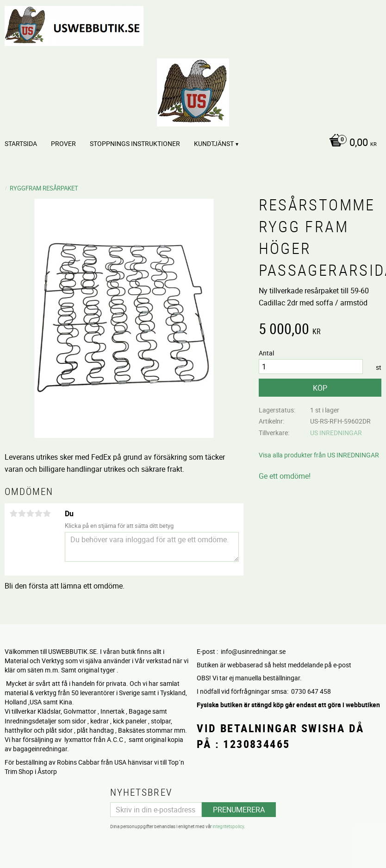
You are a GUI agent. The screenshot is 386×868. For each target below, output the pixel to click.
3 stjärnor (30, 513)
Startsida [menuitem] (21, 143)
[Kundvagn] (351, 143)
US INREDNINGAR (336, 433)
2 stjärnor (22, 513)
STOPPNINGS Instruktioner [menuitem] (135, 143)
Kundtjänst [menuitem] (214, 143)
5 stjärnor (47, 513)
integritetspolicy (228, 826)
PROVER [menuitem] (63, 143)
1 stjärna (13, 513)
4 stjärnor (38, 513)
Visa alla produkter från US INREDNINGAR (319, 455)
